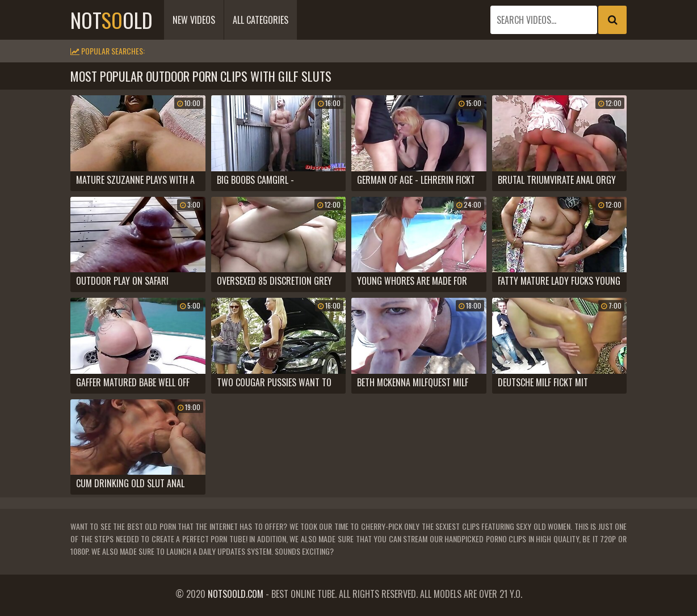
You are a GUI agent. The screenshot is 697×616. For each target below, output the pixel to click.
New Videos (194, 20)
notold (112, 20)
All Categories (261, 20)
